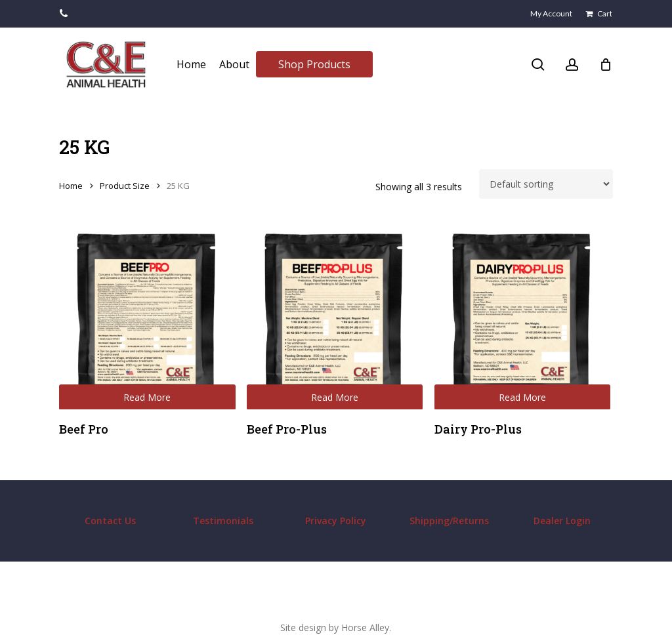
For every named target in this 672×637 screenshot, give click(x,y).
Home (71, 186)
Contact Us (110, 521)
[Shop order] (546, 184)
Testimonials (223, 521)
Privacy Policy (336, 521)
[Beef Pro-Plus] (335, 322)
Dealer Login (562, 521)
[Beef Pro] (147, 322)
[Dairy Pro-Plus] (523, 322)
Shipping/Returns (449, 521)
